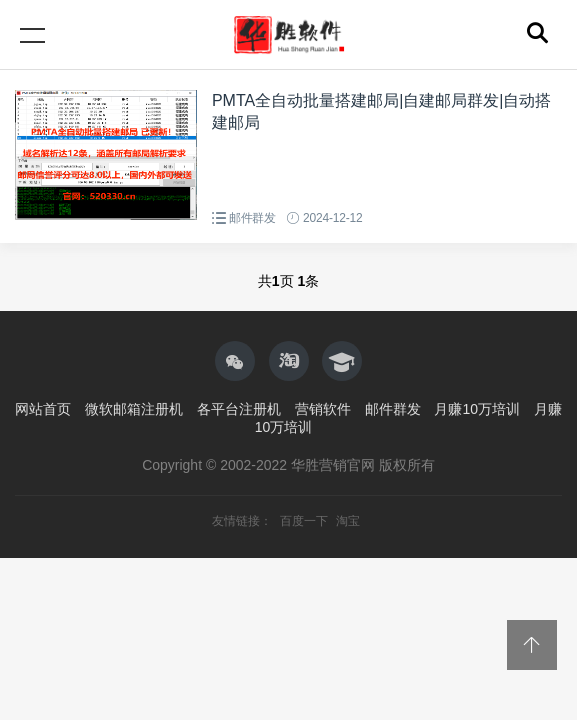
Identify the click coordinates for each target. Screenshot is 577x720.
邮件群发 (252, 218)
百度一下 (305, 521)
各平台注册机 (239, 409)
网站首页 (43, 409)
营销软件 (323, 409)
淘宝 (348, 521)
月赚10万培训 (477, 409)
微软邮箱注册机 (134, 409)
